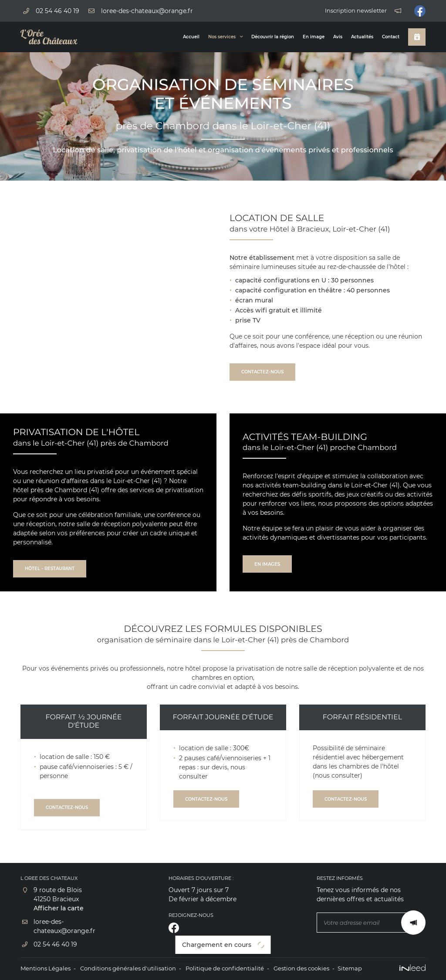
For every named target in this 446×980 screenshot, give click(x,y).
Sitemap (350, 968)
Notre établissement (262, 258)
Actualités (362, 37)
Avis (338, 37)
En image (314, 37)
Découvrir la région (273, 37)
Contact (391, 37)
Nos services (222, 37)
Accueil (191, 37)
